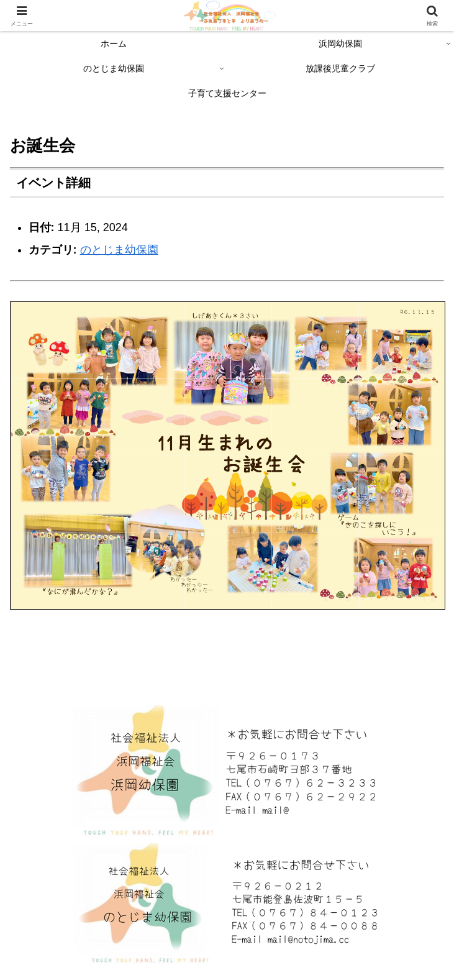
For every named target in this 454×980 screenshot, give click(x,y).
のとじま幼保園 (119, 250)
